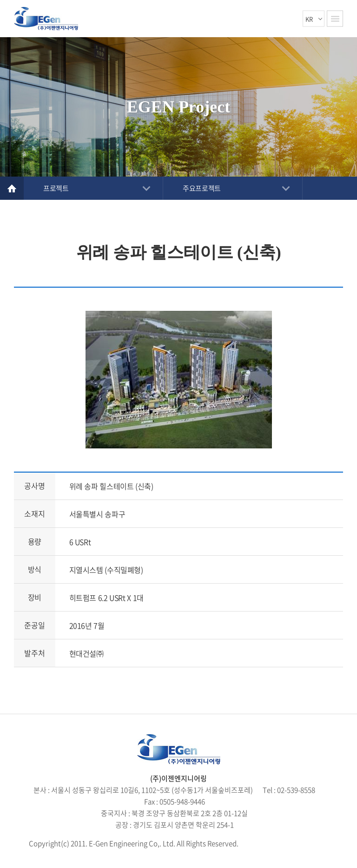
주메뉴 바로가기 (0, 0)
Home (12, 188)
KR (309, 19)
